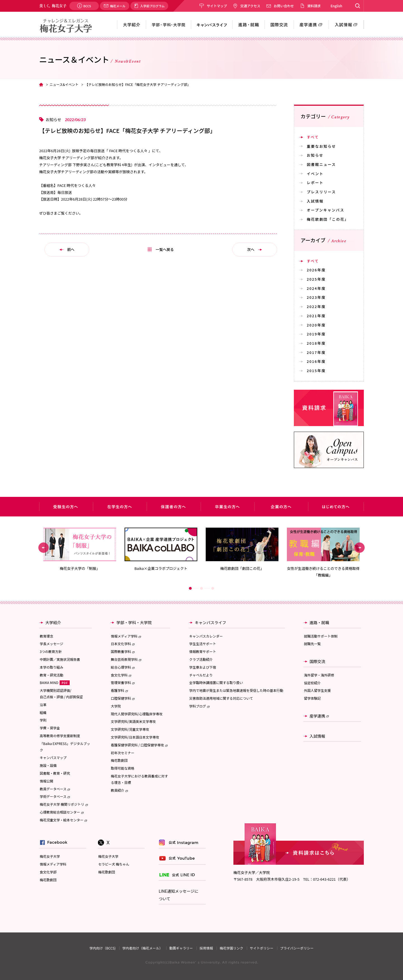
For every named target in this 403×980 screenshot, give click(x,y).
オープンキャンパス (325, 210)
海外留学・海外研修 (319, 675)
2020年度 (316, 325)
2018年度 (316, 343)
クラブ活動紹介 (201, 659)
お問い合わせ (284, 6)
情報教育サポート (203, 651)
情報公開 (46, 781)
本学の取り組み (51, 667)
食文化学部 (48, 872)
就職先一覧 (312, 644)
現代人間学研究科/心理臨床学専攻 (137, 714)
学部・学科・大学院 (134, 622)
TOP (41, 84)
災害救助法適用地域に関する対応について (221, 698)
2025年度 (316, 279)
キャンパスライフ (210, 622)
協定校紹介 (312, 683)
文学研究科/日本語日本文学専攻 (135, 737)
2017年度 (316, 352)
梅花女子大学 (50, 856)
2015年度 (316, 371)
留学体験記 (312, 698)
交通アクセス (250, 6)
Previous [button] (44, 547)
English (336, 6)
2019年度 (316, 334)
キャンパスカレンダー (206, 636)
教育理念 (46, 636)
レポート (315, 183)
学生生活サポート (203, 644)
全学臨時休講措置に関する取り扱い (216, 682)
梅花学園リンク (231, 948)
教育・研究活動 (51, 675)
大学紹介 (53, 622)
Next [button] (359, 547)
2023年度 (316, 297)
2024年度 (316, 288)
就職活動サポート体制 (321, 636)
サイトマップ (217, 6)
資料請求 (314, 6)
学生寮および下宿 (203, 667)
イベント (315, 174)
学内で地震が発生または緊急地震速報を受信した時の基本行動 (236, 690)
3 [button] (213, 588)
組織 (43, 712)
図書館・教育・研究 (55, 773)
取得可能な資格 (123, 768)
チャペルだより (201, 675)
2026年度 (316, 270)
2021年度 (316, 316)
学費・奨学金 (50, 728)
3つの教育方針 (51, 651)
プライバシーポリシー (297, 948)
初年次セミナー (123, 753)
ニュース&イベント (64, 84)
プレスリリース (321, 192)
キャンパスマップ (53, 757)
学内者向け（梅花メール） (142, 948)
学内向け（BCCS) (102, 948)
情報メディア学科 (53, 864)
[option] (80, 549)
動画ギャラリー (181, 948)
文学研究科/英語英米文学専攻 (133, 721)
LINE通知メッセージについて (179, 895)
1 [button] (190, 588)
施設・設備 (48, 765)
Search (358, 6)
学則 (43, 720)
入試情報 (315, 201)
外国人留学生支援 (317, 690)
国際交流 (317, 661)
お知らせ (315, 155)
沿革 (43, 705)
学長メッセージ (51, 644)
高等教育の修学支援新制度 (60, 736)
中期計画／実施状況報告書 (60, 659)
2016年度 (316, 361)
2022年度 (316, 306)
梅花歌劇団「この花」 (328, 219)
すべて (313, 137)
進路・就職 (319, 622)
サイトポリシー (262, 948)
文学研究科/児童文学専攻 (130, 729)
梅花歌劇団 (119, 760)
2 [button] (201, 588)
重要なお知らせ (321, 146)
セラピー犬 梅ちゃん (114, 864)
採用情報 (206, 948)
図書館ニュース (321, 164)
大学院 (116, 706)
